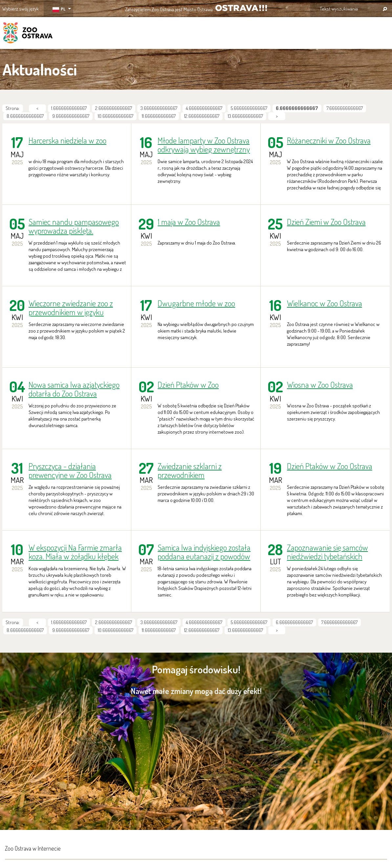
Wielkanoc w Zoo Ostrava (325, 304)
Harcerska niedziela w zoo (67, 141)
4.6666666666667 (204, 108)
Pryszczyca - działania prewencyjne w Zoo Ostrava (70, 470)
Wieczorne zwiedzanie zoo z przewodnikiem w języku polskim (71, 308)
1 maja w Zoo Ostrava (189, 222)
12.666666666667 (202, 116)
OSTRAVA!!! (241, 8)
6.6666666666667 (294, 622)
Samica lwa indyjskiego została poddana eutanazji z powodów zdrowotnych (204, 552)
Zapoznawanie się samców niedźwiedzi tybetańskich (327, 552)
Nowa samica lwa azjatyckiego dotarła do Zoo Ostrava (74, 389)
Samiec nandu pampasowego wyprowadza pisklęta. (74, 226)
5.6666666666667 (249, 108)
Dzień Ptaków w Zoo (188, 385)
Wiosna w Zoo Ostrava (320, 385)
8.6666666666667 (25, 116)
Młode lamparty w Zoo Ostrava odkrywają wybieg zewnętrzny (204, 145)
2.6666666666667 (114, 108)
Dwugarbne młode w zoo (196, 304)
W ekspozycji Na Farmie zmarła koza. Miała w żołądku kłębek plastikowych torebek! (75, 552)
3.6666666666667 (159, 108)
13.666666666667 (245, 116)
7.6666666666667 (345, 108)
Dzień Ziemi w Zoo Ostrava (326, 222)
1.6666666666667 (69, 108)
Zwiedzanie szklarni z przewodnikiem (190, 470)
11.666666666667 (159, 116)
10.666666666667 (116, 116)
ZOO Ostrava (28, 34)
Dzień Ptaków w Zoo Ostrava (330, 466)
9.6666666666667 (71, 116)
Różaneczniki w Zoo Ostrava (329, 141)
